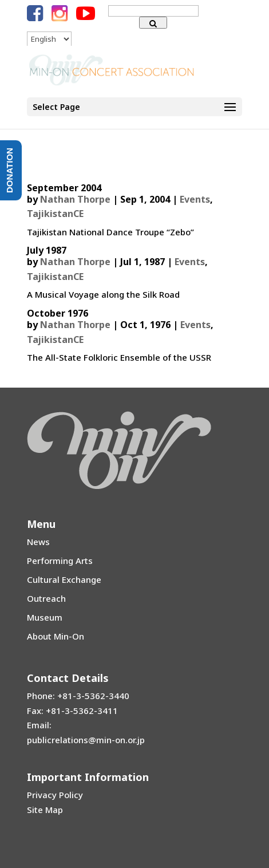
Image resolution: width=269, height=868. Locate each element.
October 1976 (58, 313)
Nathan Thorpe (75, 199)
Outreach (46, 598)
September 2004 (64, 188)
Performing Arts (60, 561)
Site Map (45, 810)
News (38, 542)
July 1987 (47, 250)
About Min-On (56, 636)
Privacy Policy (55, 795)
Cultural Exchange (64, 579)
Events (195, 199)
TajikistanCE (55, 214)
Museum (45, 617)
